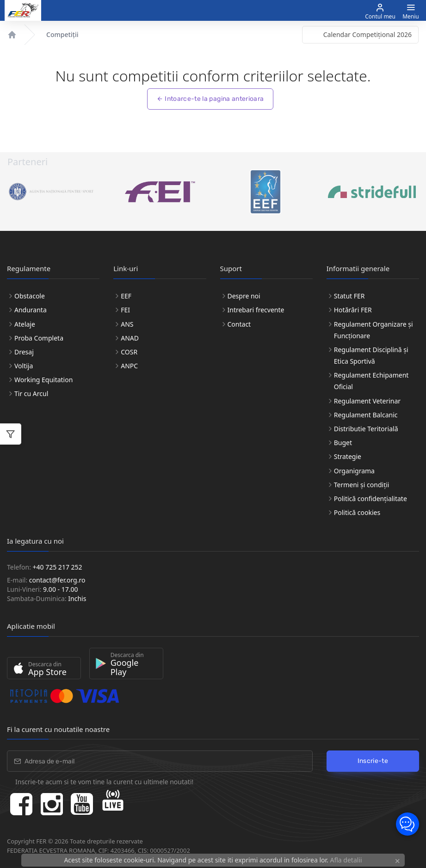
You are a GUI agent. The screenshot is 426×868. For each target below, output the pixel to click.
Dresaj (24, 352)
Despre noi (244, 296)
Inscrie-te (373, 761)
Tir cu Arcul (31, 394)
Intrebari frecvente (256, 310)
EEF (126, 296)
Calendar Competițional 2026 (367, 34)
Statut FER (349, 296)
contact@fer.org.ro (57, 580)
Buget (343, 443)
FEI (125, 310)
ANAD (130, 338)
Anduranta (31, 310)
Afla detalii (346, 860)
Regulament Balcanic (366, 415)
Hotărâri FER (353, 310)
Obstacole (30, 296)
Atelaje (25, 324)
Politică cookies (357, 512)
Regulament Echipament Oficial (371, 381)
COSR (129, 352)
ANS (127, 324)
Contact (239, 324)
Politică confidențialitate (370, 499)
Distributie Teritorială (366, 429)
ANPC (129, 366)
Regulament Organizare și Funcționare (374, 330)
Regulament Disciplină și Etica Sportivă (371, 355)
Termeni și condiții (362, 485)
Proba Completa (39, 338)
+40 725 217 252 (58, 567)
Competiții (62, 34)
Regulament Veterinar (367, 401)
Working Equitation (43, 380)
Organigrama (354, 471)
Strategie (348, 456)
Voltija (24, 366)
